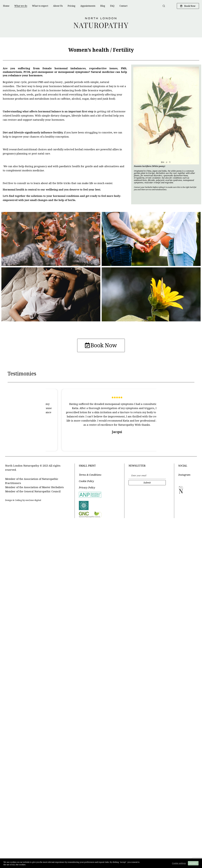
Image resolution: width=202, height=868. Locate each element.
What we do (21, 6)
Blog (103, 6)
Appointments (88, 6)
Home (6, 6)
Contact (123, 6)
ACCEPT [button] (193, 863)
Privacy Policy (87, 488)
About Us (58, 6)
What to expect (40, 6)
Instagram (184, 476)
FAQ (112, 6)
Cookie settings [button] (179, 863)
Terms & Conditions (90, 476)
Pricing (72, 6)
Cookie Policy (86, 482)
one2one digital (33, 501)
